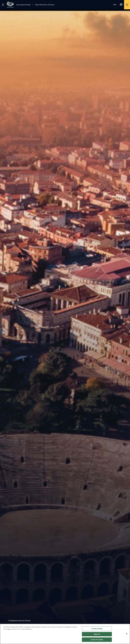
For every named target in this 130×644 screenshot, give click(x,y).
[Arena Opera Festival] (23, 5)
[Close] (127, 634)
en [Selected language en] (114, 5)
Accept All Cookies (97, 640)
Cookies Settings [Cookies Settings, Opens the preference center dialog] (97, 629)
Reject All (97, 634)
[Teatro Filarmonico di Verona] (43, 5)
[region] (65, 634)
